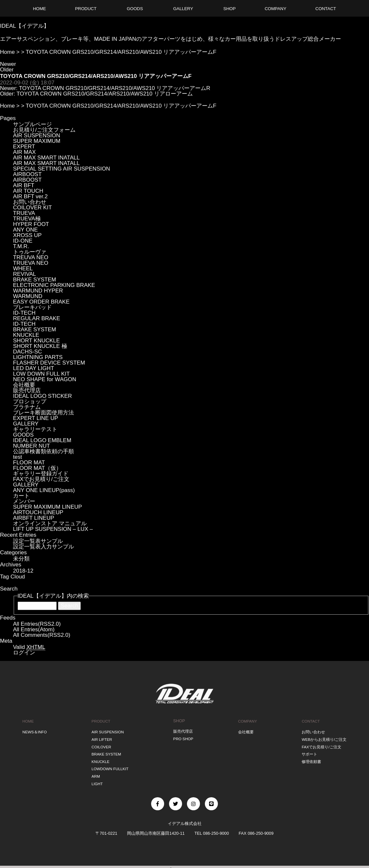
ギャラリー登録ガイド (41, 474)
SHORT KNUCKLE (36, 341)
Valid (29, 647)
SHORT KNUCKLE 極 (40, 346)
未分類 (21, 559)
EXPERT (24, 147)
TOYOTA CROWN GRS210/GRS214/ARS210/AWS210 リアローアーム (105, 94)
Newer (8, 64)
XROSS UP (27, 235)
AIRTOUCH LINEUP (38, 512)
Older (7, 70)
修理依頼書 (310, 758)
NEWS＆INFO (35, 731)
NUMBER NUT (31, 446)
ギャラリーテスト (35, 429)
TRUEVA (24, 213)
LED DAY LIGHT (34, 368)
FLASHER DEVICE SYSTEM (49, 363)
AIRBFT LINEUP (34, 518)
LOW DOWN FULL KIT (41, 374)
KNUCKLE (26, 335)
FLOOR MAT (29, 463)
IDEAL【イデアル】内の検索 (53, 596)
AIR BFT (24, 185)
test (17, 457)
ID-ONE (23, 241)
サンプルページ (32, 124)
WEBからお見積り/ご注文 (324, 738)
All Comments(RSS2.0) (42, 635)
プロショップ (30, 402)
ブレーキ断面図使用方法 (43, 413)
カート (21, 496)
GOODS (23, 435)
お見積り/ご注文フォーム (44, 130)
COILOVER (101, 745)
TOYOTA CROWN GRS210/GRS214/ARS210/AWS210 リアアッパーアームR (114, 88)
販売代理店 (27, 390)
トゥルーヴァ (30, 252)
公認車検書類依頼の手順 (43, 451)
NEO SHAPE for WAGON (45, 379)
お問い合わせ (30, 202)
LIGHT (96, 778)
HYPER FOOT (31, 224)
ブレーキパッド (32, 307)
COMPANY (247, 721)
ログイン (24, 653)
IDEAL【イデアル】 (25, 26)
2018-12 (23, 571)
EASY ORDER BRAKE (41, 302)
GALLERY (26, 424)
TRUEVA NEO (31, 263)
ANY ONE (25, 230)
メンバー (24, 501)
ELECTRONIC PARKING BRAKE (54, 285)
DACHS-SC (28, 352)
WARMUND (28, 296)
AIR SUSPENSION (37, 135)
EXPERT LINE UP (35, 418)
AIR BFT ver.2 (30, 196)
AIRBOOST (27, 174)
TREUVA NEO (31, 257)
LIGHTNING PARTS (38, 357)
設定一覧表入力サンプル (43, 547)
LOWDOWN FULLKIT (110, 765)
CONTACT (309, 721)
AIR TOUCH (28, 191)
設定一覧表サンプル (38, 541)
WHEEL (23, 269)
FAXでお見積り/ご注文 (41, 479)
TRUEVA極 (27, 219)
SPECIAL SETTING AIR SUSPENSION (62, 169)
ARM (94, 772)
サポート (308, 751)
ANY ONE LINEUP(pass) (44, 490)
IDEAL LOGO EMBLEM (42, 440)
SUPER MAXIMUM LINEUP (48, 507)
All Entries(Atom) (34, 629)
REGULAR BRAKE (37, 318)
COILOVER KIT (32, 208)
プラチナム (27, 407)
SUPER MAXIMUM (37, 141)
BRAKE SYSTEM (35, 280)
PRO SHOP (183, 738)
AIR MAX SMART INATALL (46, 158)
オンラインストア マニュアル (50, 524)
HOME (27, 721)
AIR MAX (24, 152)
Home (7, 52)
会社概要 (24, 385)
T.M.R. (21, 246)
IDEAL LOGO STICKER (43, 396)
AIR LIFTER (101, 738)
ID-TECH (24, 313)
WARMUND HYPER (38, 291)
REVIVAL (25, 274)
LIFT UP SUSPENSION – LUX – (53, 529)
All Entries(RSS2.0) (37, 624)
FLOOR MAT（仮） (37, 468)
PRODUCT (100, 721)
